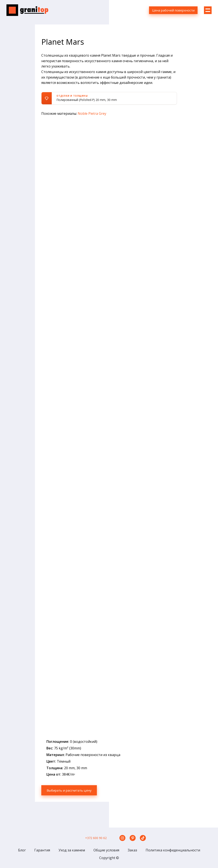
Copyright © (109, 858)
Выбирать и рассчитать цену (71, 790)
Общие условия (106, 850)
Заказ (132, 850)
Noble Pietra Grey (92, 113)
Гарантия (42, 850)
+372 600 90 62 (96, 838)
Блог (22, 850)
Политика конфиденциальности (173, 850)
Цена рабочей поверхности (173, 10)
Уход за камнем (72, 850)
